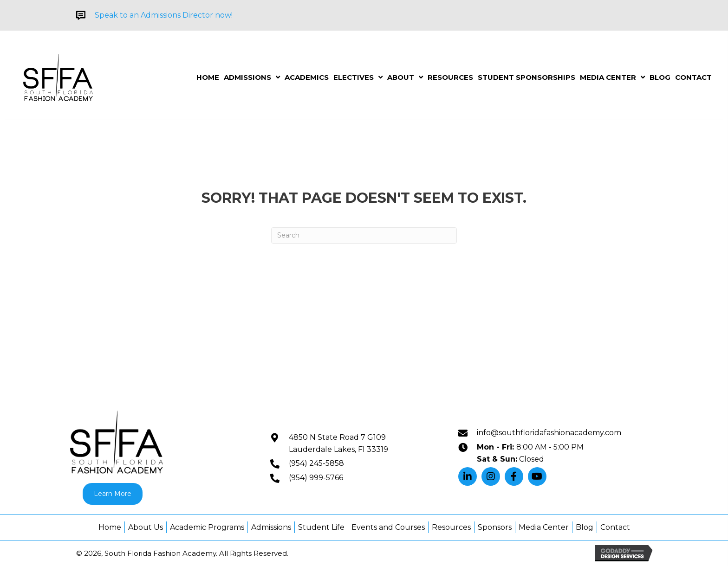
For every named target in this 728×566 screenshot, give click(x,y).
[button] (468, 476)
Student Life (321, 527)
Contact (615, 527)
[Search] (364, 235)
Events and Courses (388, 527)
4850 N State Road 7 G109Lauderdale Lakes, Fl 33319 (338, 443)
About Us (146, 527)
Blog (585, 527)
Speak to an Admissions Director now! (164, 15)
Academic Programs (207, 527)
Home (110, 527)
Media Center (544, 527)
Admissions (271, 527)
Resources (451, 527)
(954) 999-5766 (316, 478)
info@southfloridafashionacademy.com (549, 433)
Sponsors (495, 527)
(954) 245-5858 (316, 463)
